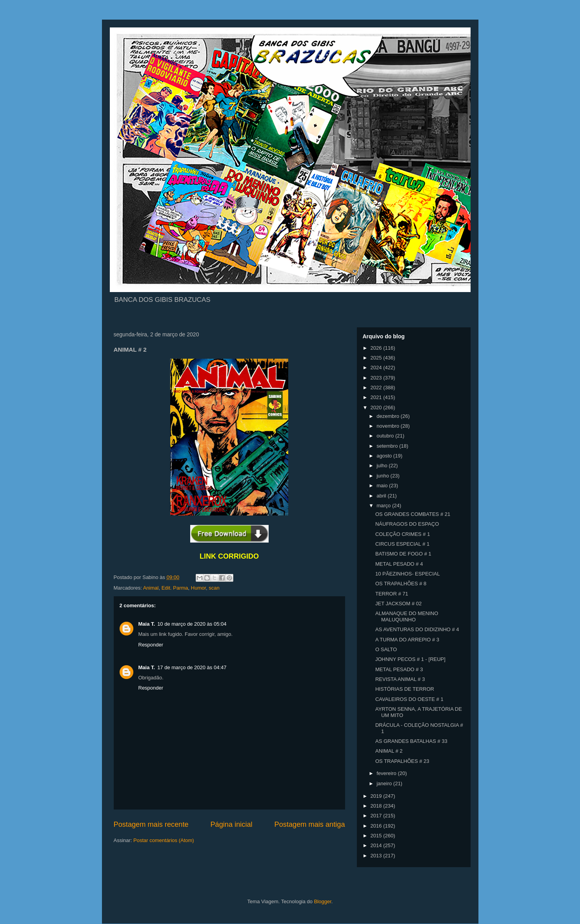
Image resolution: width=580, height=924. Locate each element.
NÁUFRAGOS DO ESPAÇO (407, 524)
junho (383, 476)
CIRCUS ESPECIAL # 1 (402, 544)
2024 (377, 368)
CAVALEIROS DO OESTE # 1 (409, 699)
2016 (377, 826)
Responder (151, 645)
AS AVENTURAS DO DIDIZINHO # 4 (417, 629)
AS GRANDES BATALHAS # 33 (411, 741)
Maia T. (147, 624)
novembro (388, 426)
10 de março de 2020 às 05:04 (192, 624)
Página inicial (231, 824)
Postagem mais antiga (310, 824)
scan (214, 588)
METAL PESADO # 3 (399, 669)
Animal (151, 588)
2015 (377, 836)
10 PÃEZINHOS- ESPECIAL (408, 574)
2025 (377, 358)
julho (383, 466)
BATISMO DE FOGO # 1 (403, 554)
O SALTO (386, 649)
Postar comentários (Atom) (164, 840)
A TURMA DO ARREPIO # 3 (407, 640)
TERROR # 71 (392, 594)
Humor (198, 588)
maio (383, 486)
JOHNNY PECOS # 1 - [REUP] (410, 659)
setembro (388, 446)
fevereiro (387, 773)
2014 (377, 845)
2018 (377, 806)
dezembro (388, 416)
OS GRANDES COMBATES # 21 (413, 514)
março (384, 506)
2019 (377, 796)
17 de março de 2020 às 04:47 (192, 667)
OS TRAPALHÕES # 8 (401, 584)
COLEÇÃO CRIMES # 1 (403, 534)
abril (382, 496)
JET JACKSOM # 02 (398, 604)
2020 (377, 408)
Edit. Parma (175, 588)
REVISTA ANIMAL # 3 (400, 679)
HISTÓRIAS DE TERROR (405, 689)
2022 (377, 388)
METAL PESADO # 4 (399, 564)
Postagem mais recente (151, 824)
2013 (377, 856)
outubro (386, 436)
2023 (377, 378)
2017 (377, 816)
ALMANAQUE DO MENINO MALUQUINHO (407, 616)
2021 (377, 397)
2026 (377, 348)
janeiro (385, 783)
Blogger (323, 901)
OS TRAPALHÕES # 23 (402, 761)
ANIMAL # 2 (389, 751)
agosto (385, 456)
